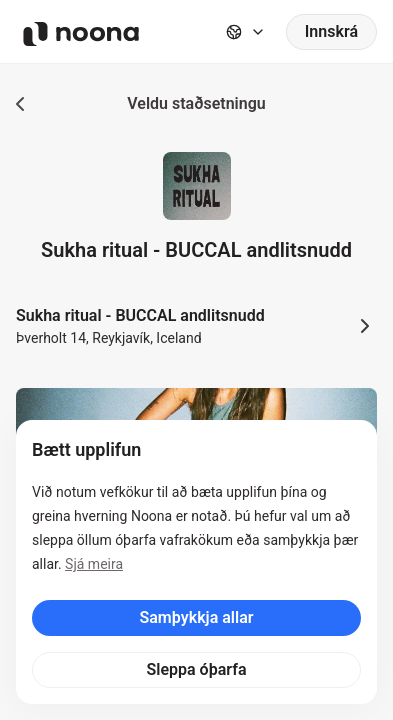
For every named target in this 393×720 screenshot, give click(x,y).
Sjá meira (94, 564)
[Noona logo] (81, 34)
